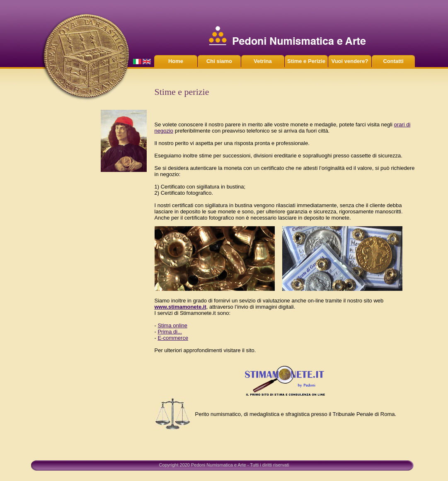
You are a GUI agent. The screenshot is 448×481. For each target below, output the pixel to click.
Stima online (172, 325)
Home (176, 61)
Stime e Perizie (306, 61)
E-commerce (173, 338)
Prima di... (170, 332)
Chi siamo (219, 61)
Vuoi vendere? (350, 61)
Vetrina (263, 61)
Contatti (393, 61)
